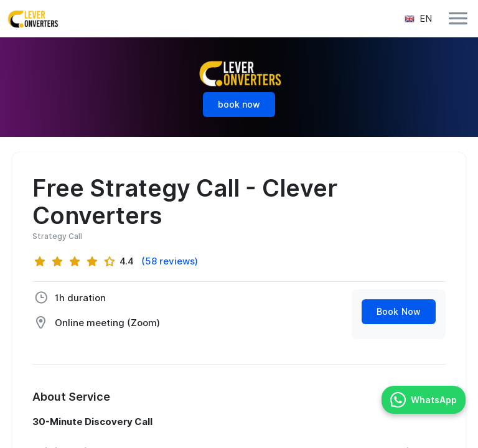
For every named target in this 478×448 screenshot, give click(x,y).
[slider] (75, 261)
